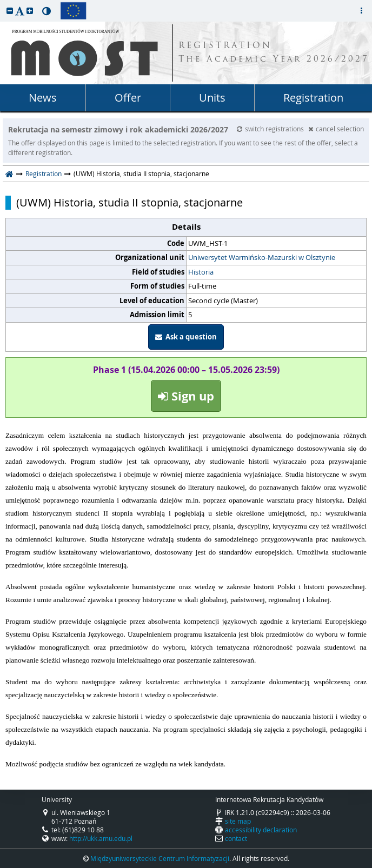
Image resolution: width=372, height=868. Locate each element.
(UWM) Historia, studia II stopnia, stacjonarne (129, 203)
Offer (128, 98)
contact (236, 838)
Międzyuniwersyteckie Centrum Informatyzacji (160, 858)
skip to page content (3, 3)
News (43, 98)
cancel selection (336, 129)
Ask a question (186, 337)
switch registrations (271, 129)
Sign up (186, 396)
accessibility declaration (261, 830)
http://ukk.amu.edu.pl (101, 838)
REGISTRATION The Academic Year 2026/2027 (274, 53)
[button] (10, 11)
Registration (313, 98)
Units (212, 98)
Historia (201, 272)
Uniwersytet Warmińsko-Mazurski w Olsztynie (262, 257)
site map (238, 821)
